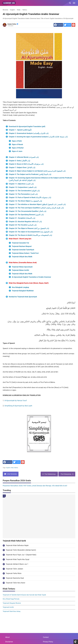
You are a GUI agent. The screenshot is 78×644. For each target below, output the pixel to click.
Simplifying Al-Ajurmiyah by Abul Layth (18, 406)
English (8, 468)
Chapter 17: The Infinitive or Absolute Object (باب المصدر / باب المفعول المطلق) (37, 204)
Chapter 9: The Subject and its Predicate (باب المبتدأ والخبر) (30, 174)
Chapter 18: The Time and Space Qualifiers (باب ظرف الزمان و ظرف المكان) (36, 208)
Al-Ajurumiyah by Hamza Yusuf (16, 401)
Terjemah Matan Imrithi (21, 270)
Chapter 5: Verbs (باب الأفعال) (19, 161)
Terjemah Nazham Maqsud (22, 246)
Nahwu (16, 468)
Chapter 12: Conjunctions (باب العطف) (23, 187)
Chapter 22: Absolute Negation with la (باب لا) (25, 222)
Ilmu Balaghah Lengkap (20, 287)
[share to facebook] (58, 25)
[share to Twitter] (67, 25)
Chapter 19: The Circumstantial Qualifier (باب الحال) (28, 211)
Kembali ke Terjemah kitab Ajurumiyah (23, 297)
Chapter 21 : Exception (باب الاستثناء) (22, 218)
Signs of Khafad (18, 148)
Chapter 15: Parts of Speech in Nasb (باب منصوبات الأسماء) (30, 197)
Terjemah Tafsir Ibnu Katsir (15, 583)
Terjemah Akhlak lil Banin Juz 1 (17, 564)
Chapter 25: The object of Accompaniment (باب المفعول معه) (31, 232)
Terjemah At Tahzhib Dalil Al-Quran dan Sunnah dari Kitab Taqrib (24, 595)
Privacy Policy (48, 642)
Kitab (12, 468)
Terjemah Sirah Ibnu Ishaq (12, 611)
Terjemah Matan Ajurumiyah (22, 267)
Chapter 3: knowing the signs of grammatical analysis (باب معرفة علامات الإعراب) (38, 137)
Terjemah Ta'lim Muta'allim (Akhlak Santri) (21, 550)
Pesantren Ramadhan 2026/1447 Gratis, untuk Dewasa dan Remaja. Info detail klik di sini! (35, 486)
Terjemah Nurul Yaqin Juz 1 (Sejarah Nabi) (21, 555)
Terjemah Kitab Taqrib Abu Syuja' (18, 559)
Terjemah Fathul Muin (14, 573)
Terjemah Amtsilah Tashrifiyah (23, 250)
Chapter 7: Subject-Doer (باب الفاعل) (22, 168)
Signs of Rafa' (17, 141)
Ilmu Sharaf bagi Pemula (11, 599)
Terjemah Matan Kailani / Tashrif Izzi (25, 253)
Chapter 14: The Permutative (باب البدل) (23, 194)
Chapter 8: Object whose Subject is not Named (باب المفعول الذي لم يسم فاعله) (37, 171)
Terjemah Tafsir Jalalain (14, 569)
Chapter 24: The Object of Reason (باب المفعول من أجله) (29, 228)
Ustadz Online (13, 24)
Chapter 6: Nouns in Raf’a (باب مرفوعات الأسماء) (26, 164)
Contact (46, 637)
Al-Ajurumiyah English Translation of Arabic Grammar (31, 277)
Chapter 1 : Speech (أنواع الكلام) (20, 130)
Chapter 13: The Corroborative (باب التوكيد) (24, 191)
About (7, 637)
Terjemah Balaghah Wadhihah (23, 291)
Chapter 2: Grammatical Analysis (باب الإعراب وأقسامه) (29, 133)
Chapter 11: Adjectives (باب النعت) (21, 184)
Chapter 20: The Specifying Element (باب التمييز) (26, 215)
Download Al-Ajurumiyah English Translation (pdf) (27, 127)
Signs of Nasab (17, 144)
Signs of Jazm (17, 151)
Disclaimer (9, 642)
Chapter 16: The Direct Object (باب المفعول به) (25, 201)
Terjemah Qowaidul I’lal (20, 243)
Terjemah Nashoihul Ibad (15, 578)
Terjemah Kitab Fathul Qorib (14, 541)
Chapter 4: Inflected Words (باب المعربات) (24, 157)
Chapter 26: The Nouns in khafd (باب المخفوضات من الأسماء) (31, 235)
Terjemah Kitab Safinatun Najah (17, 545)
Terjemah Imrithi (8, 607)
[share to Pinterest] (73, 25)
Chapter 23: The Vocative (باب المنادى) (23, 225)
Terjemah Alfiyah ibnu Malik (22, 257)
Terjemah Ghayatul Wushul (12, 603)
